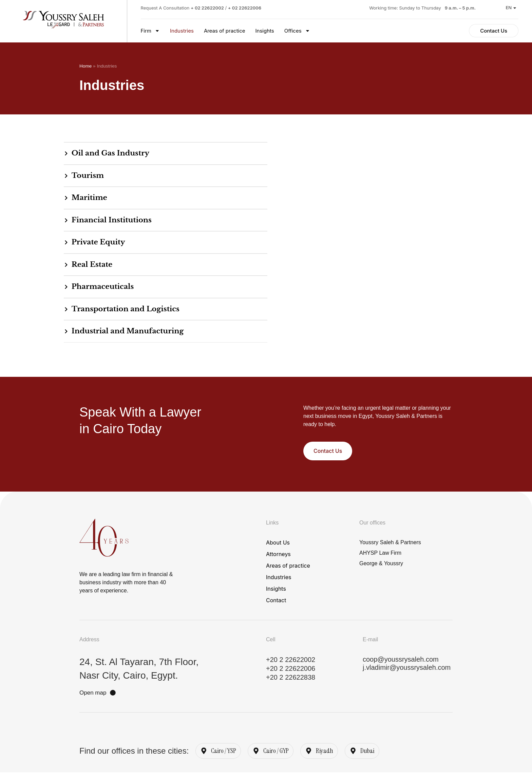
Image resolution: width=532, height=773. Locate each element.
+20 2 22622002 (291, 660)
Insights (265, 31)
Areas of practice (225, 31)
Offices (297, 31)
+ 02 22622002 (207, 8)
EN (511, 7)
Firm (150, 31)
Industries (182, 31)
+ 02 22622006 (245, 8)
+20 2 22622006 (291, 669)
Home (85, 66)
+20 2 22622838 (291, 678)
